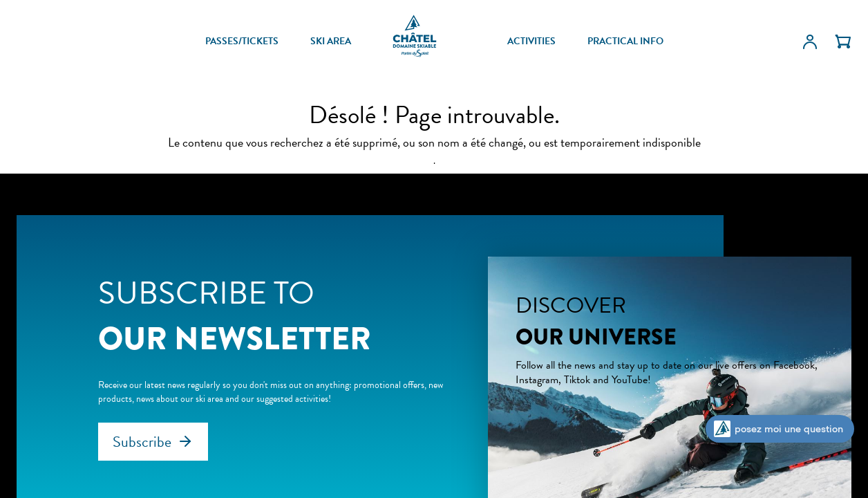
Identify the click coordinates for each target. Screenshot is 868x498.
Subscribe (142, 442)
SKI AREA (331, 41)
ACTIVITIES (531, 41)
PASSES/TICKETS (242, 41)
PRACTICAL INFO (625, 41)
